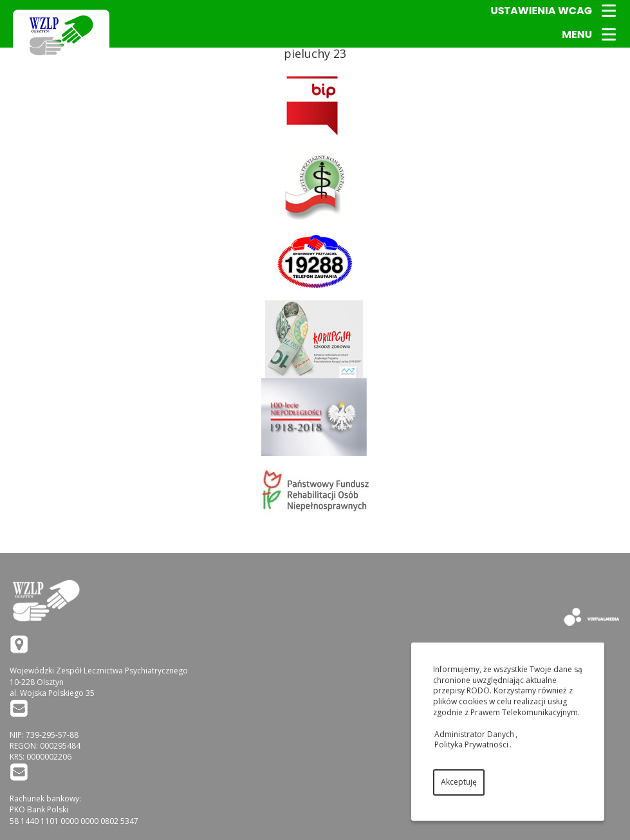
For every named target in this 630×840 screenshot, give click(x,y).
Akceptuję (459, 782)
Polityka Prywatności (471, 744)
